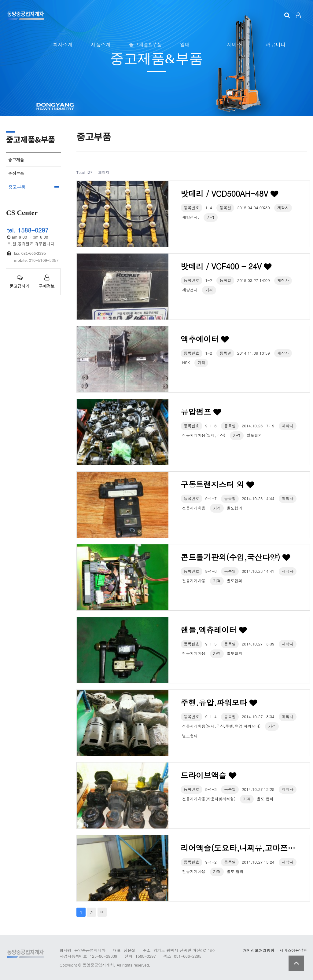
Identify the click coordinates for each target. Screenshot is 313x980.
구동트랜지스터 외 (217, 484)
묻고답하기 (20, 282)
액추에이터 (205, 339)
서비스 (234, 44)
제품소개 (101, 44)
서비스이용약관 (293, 950)
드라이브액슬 (208, 775)
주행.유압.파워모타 (219, 702)
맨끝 (102, 912)
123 (25, 15)
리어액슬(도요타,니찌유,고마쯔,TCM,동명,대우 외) (239, 848)
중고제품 (16, 159)
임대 (185, 44)
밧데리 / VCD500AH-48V (229, 194)
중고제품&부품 (145, 44)
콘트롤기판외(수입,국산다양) (235, 557)
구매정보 (47, 282)
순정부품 (16, 173)
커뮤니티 (276, 44)
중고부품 (17, 187)
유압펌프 (201, 412)
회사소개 (63, 44)
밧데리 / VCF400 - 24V (226, 266)
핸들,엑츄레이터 (214, 630)
